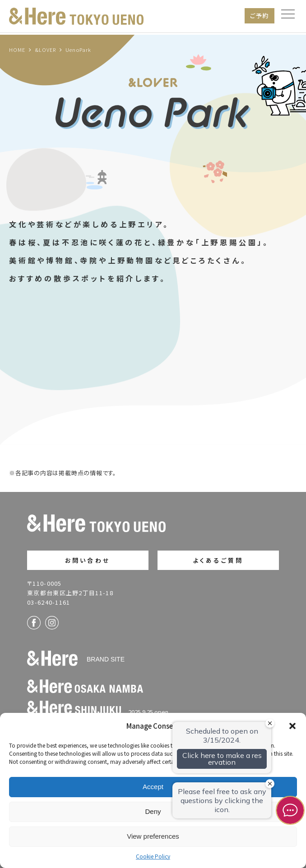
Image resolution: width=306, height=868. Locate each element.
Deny (153, 811)
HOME (17, 50)
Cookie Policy (153, 856)
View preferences (153, 836)
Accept (153, 787)
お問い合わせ (88, 560)
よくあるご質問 (218, 560)
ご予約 (260, 16)
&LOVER (46, 50)
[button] (292, 726)
